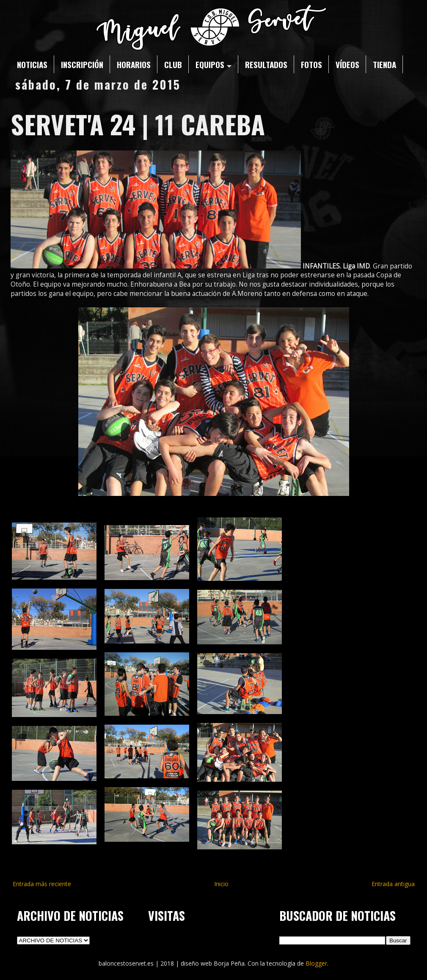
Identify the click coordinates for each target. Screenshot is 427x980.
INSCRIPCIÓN (82, 64)
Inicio (221, 884)
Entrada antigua (393, 884)
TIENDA (384, 64)
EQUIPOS (213, 64)
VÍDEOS (347, 64)
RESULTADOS (266, 64)
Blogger (316, 963)
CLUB (173, 64)
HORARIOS (134, 64)
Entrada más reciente (42, 884)
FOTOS (311, 64)
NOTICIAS (32, 64)
